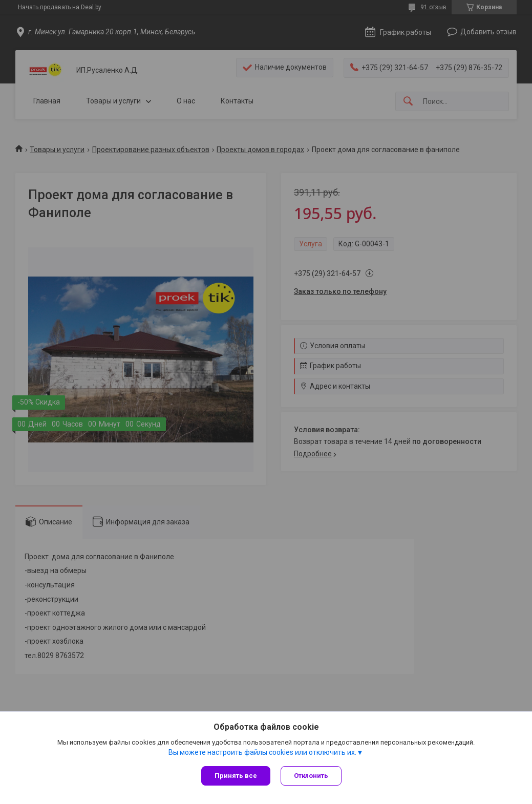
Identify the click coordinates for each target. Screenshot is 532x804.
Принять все (236, 776)
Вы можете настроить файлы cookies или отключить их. (262, 752)
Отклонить (311, 776)
